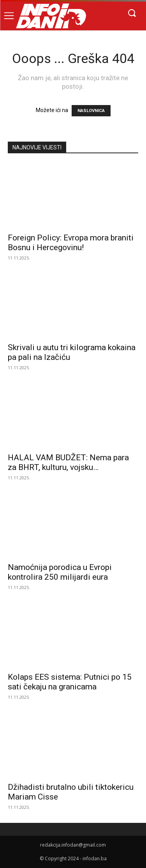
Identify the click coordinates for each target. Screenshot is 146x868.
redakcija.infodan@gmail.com (73, 845)
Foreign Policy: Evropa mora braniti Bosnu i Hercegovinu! (71, 243)
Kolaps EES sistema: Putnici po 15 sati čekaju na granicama (70, 682)
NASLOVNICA (91, 111)
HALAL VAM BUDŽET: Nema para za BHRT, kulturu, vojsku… (68, 462)
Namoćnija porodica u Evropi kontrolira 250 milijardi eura (60, 572)
